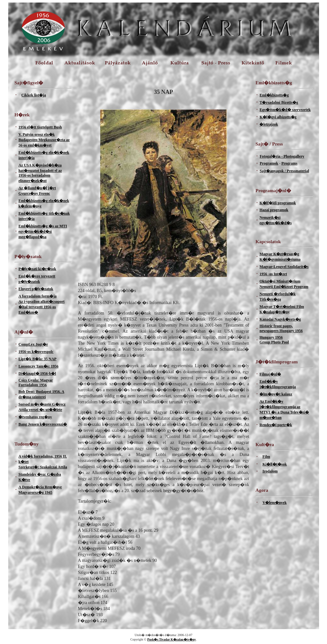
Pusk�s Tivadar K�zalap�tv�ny (171, 639)
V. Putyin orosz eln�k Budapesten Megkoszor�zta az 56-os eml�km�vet (44, 140)
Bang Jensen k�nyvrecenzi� (43, 424)
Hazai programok (274, 210)
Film (266, 457)
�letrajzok (269, 124)
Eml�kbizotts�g (274, 95)
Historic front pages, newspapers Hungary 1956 (281, 328)
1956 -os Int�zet (273, 274)
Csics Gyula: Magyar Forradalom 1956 (36, 383)
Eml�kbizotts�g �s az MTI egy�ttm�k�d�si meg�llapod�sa (43, 231)
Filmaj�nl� (270, 374)
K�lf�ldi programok (278, 203)
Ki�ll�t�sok (275, 464)
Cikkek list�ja (34, 95)
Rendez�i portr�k (276, 425)
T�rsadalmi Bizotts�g (279, 102)
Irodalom (270, 471)
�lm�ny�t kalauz (276, 394)
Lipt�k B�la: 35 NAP (37, 359)
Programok (269, 163)
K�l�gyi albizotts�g (278, 117)
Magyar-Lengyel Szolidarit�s (284, 267)
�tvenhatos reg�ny (35, 417)
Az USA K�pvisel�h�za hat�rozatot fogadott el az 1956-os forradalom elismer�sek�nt (40, 173)
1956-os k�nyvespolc (36, 352)
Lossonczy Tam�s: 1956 (38, 366)
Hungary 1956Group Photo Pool (274, 340)
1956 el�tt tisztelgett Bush (40, 127)
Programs (289, 163)
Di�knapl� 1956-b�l (37, 374)
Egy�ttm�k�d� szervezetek (285, 110)
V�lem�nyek (275, 503)
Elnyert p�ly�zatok (36, 289)
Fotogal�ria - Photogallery (282, 156)
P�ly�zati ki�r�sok (37, 269)
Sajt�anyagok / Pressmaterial (284, 171)
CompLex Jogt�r (33, 344)
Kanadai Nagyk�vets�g (280, 319)
